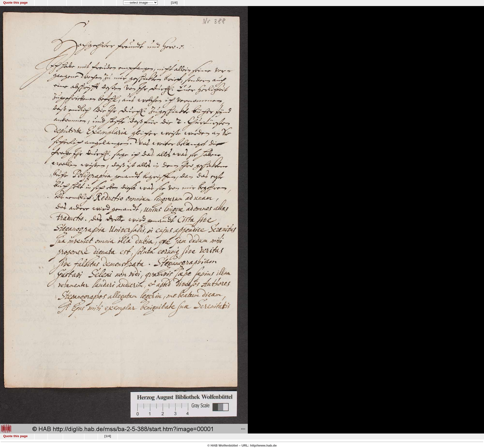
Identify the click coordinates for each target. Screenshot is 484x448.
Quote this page (15, 3)
